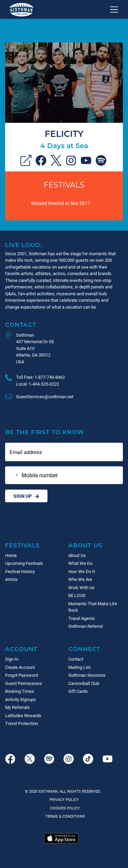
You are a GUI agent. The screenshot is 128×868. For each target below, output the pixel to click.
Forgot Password (22, 675)
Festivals (64, 185)
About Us (85, 545)
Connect (84, 649)
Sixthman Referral (86, 626)
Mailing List (79, 667)
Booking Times (20, 691)
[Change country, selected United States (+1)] (13, 475)
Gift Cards (78, 691)
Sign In (12, 659)
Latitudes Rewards (23, 715)
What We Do (80, 563)
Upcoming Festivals (24, 563)
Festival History (20, 571)
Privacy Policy (64, 799)
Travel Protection (22, 723)
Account (21, 649)
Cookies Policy (64, 808)
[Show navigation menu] (114, 10)
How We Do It (82, 571)
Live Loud (24, 245)
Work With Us (81, 587)
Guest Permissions (24, 683)
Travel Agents (82, 618)
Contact (21, 325)
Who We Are (80, 579)
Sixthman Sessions (87, 675)
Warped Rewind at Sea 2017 (60, 203)
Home (11, 555)
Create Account (20, 667)
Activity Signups (20, 699)
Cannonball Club (84, 683)
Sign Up (26, 496)
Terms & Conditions (64, 816)
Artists (11, 579)
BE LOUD (77, 595)
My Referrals (17, 707)
